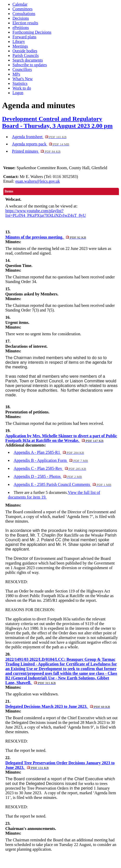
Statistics (20, 83)
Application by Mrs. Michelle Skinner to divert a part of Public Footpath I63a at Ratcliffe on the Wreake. (61, 438)
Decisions (21, 18)
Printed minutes (36, 151)
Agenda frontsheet (39, 137)
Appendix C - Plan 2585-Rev (50, 468)
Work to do (22, 88)
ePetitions (21, 28)
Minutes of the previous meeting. (46, 237)
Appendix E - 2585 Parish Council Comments (63, 484)
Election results (25, 23)
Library (19, 42)
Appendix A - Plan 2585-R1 (49, 452)
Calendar (20, 4)
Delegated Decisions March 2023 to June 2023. (58, 706)
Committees (22, 9)
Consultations (24, 14)
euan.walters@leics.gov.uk (38, 181)
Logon (18, 93)
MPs (16, 74)
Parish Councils (26, 55)
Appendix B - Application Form (51, 460)
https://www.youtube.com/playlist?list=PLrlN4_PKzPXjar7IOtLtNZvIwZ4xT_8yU (46, 213)
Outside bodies (25, 51)
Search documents (28, 60)
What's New (23, 79)
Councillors (22, 69)
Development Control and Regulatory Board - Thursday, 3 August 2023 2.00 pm (57, 122)
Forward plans (24, 37)
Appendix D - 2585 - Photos (48, 476)
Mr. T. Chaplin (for (47, 535)
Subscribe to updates (30, 65)
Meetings (20, 46)
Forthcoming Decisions (32, 32)
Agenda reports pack (41, 144)
